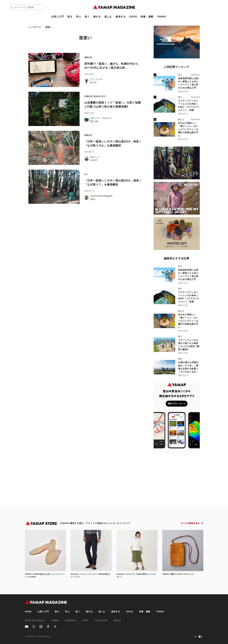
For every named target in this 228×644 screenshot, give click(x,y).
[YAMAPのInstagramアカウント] (41, 627)
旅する (97, 17)
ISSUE (133, 17)
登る (70, 17)
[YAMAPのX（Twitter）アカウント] (34, 627)
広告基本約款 (70, 620)
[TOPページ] (114, 7)
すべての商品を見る (190, 523)
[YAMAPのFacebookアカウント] (48, 627)
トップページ (35, 27)
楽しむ (108, 17)
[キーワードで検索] (29, 7)
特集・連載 (147, 17)
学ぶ (79, 17)
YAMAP (161, 17)
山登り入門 (57, 17)
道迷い (48, 27)
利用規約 (55, 620)
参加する (121, 17)
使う (87, 17)
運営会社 (117, 620)
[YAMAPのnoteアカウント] (55, 627)
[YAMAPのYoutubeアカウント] (27, 627)
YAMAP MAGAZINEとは (35, 620)
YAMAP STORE (101, 620)
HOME (28, 612)
